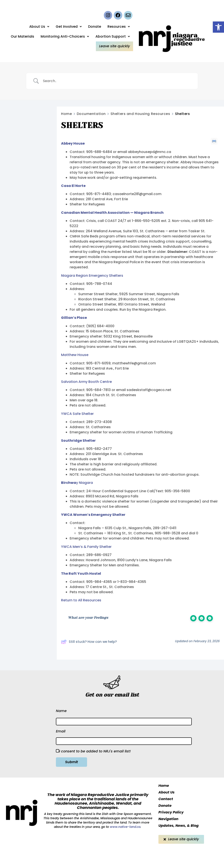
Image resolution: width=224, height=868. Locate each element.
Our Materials (22, 37)
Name (61, 711)
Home (66, 114)
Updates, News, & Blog (179, 826)
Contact (166, 799)
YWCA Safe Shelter (77, 414)
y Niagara (77, 483)
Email (61, 731)
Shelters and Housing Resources (140, 114)
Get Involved (69, 27)
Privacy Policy (171, 812)
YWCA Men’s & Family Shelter (86, 547)
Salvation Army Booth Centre (86, 382)
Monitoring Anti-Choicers (65, 37)
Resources (119, 27)
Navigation (168, 819)
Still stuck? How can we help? (89, 642)
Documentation (91, 114)
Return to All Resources (81, 600)
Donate (95, 27)
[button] (218, 27)
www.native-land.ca (125, 827)
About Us (39, 27)
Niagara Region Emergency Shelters (92, 276)
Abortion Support (113, 37)
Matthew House (75, 355)
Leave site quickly (115, 46)
